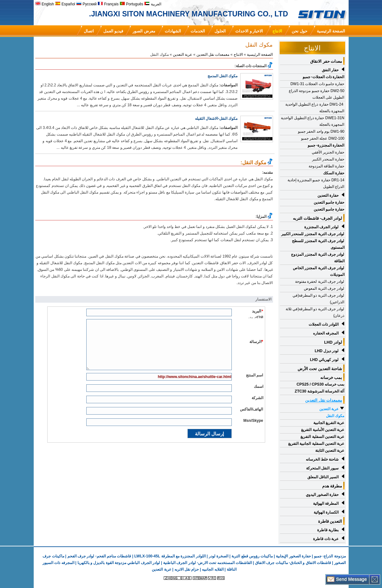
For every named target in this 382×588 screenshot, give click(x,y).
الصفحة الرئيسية (331, 31)
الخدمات (198, 31)
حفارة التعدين (328, 195)
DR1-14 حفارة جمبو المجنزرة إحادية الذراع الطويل (316, 183)
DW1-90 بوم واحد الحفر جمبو (321, 131)
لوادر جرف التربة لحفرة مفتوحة (320, 282)
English (45, 4)
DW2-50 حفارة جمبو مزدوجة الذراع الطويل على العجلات (316, 94)
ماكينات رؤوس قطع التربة (252, 556)
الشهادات (173, 31)
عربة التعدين (329, 409)
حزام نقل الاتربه (186, 569)
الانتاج (277, 31)
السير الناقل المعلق (323, 477)
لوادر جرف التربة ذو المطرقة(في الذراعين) (318, 299)
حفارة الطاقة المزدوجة (327, 166)
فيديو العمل (113, 31)
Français (108, 4)
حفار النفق (330, 70)
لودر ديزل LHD (327, 351)
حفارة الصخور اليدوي (322, 495)
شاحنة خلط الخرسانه (322, 459)
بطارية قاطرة (328, 530)
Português (131, 4)
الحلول (220, 31)
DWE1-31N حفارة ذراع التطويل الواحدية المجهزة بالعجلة (313, 121)
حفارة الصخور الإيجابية (293, 556)
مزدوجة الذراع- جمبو (330, 556)
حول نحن (299, 31)
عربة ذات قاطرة (326, 539)
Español (65, 4)
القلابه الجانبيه (213, 569)
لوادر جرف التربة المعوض (324, 288)
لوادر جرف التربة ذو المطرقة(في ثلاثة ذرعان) (315, 312)
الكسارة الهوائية (326, 512)
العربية (153, 4)
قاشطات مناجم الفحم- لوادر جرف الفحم (99, 556)
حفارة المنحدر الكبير (328, 159)
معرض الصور (144, 31)
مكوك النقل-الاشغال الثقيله (216, 119)
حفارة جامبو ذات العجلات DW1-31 (317, 84)
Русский (86, 4)
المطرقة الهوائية (326, 504)
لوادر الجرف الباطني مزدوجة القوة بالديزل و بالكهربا (119, 563)
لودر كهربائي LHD (324, 360)
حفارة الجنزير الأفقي (328, 152)
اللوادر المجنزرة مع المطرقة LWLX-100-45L (170, 556)
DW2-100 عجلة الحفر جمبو (323, 138)
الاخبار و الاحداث (249, 31)
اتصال (89, 31)
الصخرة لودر (219, 556)
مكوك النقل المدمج (223, 76)
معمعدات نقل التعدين (213, 55)
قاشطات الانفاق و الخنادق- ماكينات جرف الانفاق (293, 563)
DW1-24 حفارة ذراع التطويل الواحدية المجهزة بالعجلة (315, 108)
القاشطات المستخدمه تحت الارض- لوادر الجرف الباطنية (208, 563)
